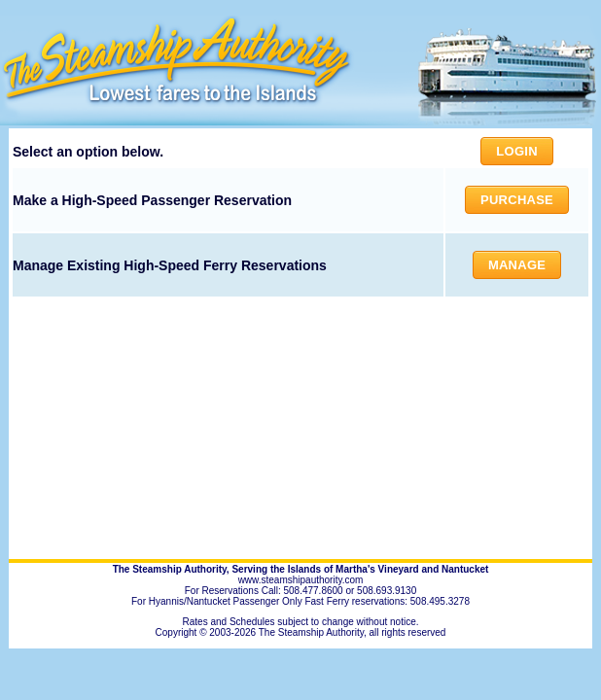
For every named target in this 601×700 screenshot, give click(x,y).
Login (516, 151)
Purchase (517, 200)
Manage (517, 265)
